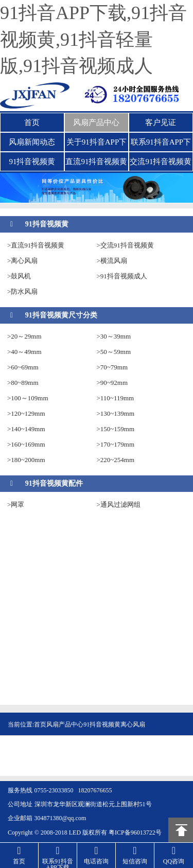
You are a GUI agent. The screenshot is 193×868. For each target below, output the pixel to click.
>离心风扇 (22, 261)
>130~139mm (116, 413)
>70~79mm (112, 367)
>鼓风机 (19, 276)
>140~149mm (26, 429)
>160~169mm (26, 444)
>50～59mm (114, 352)
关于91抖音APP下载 (97, 145)
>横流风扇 (112, 261)
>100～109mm (28, 398)
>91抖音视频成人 (122, 276)
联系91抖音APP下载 (161, 145)
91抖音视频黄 (32, 162)
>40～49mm (24, 352)
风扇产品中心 (96, 122)
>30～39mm (114, 336)
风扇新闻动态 (32, 142)
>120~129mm (26, 413)
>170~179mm (116, 444)
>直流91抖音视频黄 (36, 245)
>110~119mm (116, 398)
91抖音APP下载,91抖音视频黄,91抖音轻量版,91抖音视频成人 (93, 39)
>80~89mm (23, 383)
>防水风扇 (22, 291)
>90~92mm (112, 383)
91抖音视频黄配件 (54, 483)
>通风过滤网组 (119, 504)
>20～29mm (24, 336)
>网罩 (16, 504)
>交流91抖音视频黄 (125, 245)
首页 (32, 122)
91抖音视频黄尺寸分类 (61, 315)
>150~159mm (116, 429)
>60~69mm (23, 367)
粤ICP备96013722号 (135, 832)
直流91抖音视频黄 (96, 162)
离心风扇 (133, 724)
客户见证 (161, 122)
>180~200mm (26, 460)
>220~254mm (116, 460)
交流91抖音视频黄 (161, 162)
